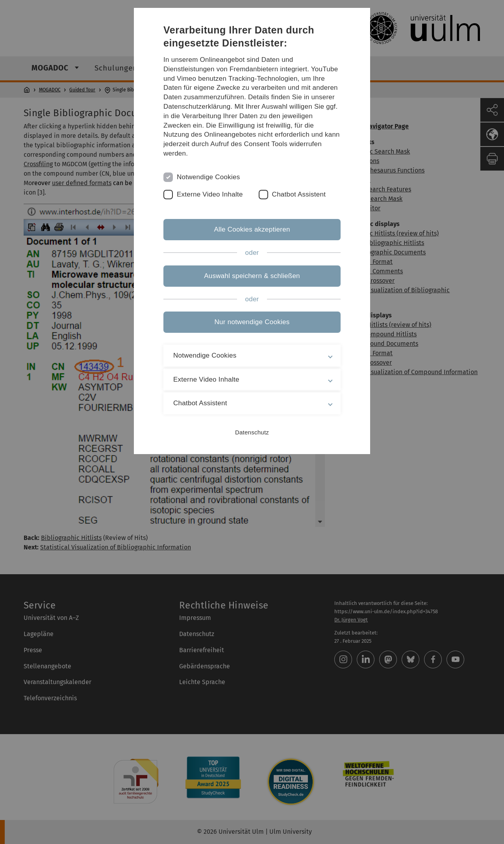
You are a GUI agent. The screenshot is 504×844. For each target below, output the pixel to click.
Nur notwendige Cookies (252, 322)
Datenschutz (252, 432)
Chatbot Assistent (299, 194)
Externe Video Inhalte (210, 194)
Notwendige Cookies (208, 177)
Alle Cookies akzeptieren (252, 229)
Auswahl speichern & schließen (252, 276)
